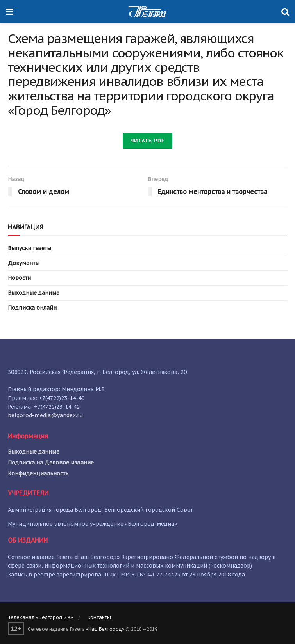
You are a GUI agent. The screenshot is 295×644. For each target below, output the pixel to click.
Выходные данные (34, 293)
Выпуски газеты (29, 248)
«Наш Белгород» (105, 629)
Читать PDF (147, 141)
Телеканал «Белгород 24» (40, 617)
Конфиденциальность (38, 473)
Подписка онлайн (32, 308)
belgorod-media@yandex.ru (46, 415)
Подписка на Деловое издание (51, 463)
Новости (19, 278)
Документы (24, 263)
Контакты (99, 617)
